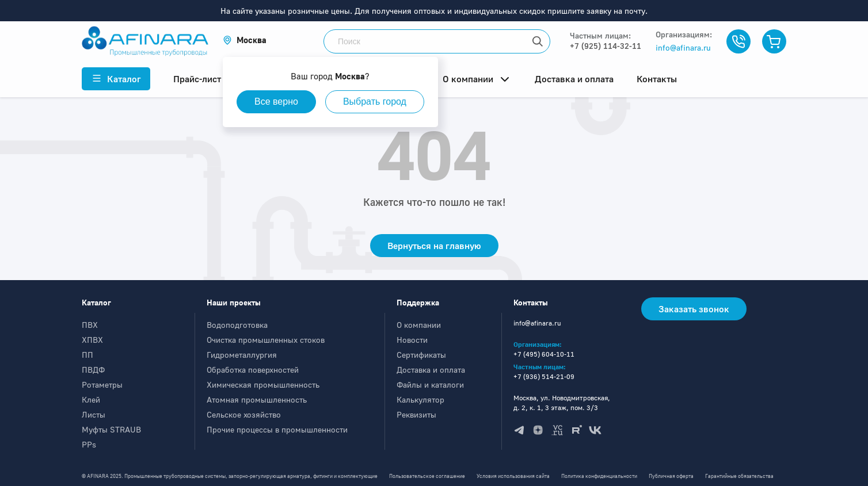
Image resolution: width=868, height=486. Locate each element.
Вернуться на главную (434, 246)
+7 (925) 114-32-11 (606, 46)
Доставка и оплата (431, 370)
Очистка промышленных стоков (266, 340)
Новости (412, 340)
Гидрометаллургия (242, 355)
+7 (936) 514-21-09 (544, 376)
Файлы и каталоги (430, 384)
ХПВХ (92, 340)
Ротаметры (102, 384)
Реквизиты (416, 414)
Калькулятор (420, 399)
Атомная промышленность (257, 399)
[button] (245, 40)
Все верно (276, 102)
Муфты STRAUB (111, 429)
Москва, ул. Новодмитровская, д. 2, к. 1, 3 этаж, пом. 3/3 (562, 403)
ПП (87, 355)
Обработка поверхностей (253, 370)
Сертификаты (421, 355)
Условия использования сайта (513, 476)
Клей (91, 399)
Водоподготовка (237, 325)
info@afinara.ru (683, 47)
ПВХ (90, 325)
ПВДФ (93, 370)
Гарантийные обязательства (739, 476)
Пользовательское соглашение (427, 476)
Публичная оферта (671, 476)
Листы (94, 414)
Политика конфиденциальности (599, 476)
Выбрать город (375, 102)
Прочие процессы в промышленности (277, 429)
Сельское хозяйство (244, 414)
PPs (89, 444)
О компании (419, 325)
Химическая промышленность (263, 384)
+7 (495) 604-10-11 (544, 354)
